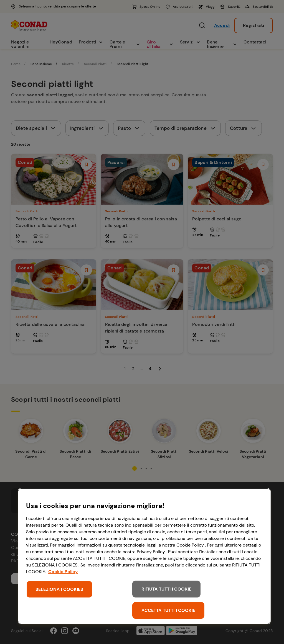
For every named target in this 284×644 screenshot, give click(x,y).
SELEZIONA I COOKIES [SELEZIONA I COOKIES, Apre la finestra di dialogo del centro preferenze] (59, 589)
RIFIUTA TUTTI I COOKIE (166, 589)
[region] (144, 556)
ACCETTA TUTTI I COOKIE (168, 610)
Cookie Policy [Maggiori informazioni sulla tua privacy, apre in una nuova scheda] (63, 572)
